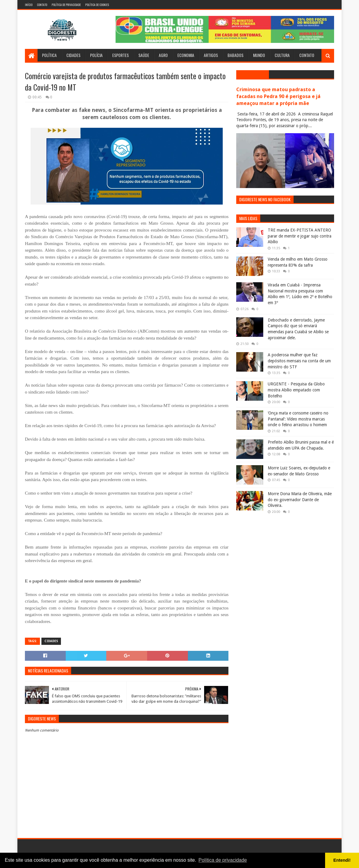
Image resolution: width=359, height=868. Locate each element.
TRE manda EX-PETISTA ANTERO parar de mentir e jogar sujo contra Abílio (300, 236)
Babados (235, 55)
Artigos (211, 55)
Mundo (259, 55)
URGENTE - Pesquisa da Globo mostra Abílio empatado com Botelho (296, 390)
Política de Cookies (97, 5)
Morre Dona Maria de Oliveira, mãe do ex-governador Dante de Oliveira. (300, 500)
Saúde (144, 55)
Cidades (73, 55)
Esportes (121, 55)
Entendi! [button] (342, 860)
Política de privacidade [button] (223, 860)
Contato (42, 5)
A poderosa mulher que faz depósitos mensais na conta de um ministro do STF (299, 361)
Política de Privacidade (66, 5)
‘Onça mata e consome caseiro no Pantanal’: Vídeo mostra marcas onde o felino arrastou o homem (298, 419)
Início (29, 5)
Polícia (96, 55)
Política (49, 55)
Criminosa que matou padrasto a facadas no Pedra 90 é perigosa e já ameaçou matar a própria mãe (278, 96)
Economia (186, 55)
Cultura (282, 55)
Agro (163, 55)
